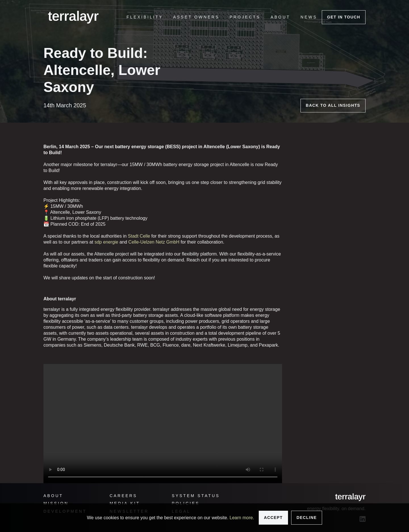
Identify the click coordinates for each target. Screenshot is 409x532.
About (280, 17)
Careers (123, 496)
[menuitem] (145, 17)
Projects (245, 17)
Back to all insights (333, 105)
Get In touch (344, 17)
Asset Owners (196, 17)
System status (196, 496)
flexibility (145, 17)
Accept (273, 518)
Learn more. (242, 518)
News (309, 17)
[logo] (73, 17)
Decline (307, 518)
